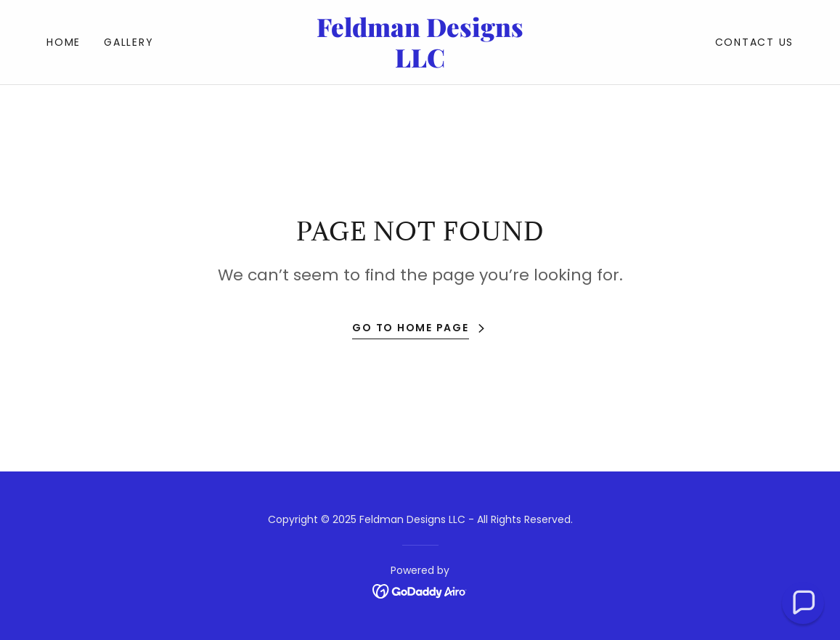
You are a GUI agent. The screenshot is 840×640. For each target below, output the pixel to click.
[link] (420, 64)
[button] (803, 603)
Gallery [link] (129, 42)
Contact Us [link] (755, 42)
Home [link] (64, 42)
